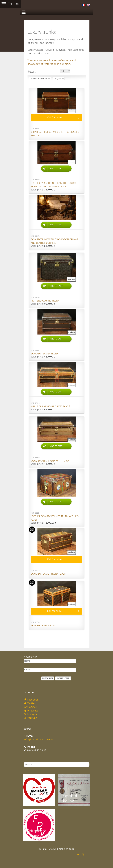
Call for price (54, 118)
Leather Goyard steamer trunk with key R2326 (55, 518)
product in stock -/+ (39, 79)
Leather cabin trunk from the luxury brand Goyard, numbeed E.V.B (53, 185)
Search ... (24, 762)
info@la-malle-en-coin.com (39, 740)
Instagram (31, 714)
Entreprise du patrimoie (37, 833)
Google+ (30, 707)
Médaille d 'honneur (70, 798)
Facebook (31, 700)
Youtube (30, 718)
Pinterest (31, 711)
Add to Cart (56, 168)
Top (81, 854)
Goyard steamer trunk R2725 (48, 574)
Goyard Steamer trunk (44, 354)
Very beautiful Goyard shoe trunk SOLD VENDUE (55, 134)
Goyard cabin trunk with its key (50, 461)
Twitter (30, 703)
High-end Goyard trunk (45, 301)
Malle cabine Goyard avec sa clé (50, 406)
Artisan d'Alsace (38, 800)
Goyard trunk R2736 (43, 626)
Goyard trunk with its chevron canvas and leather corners (54, 241)
